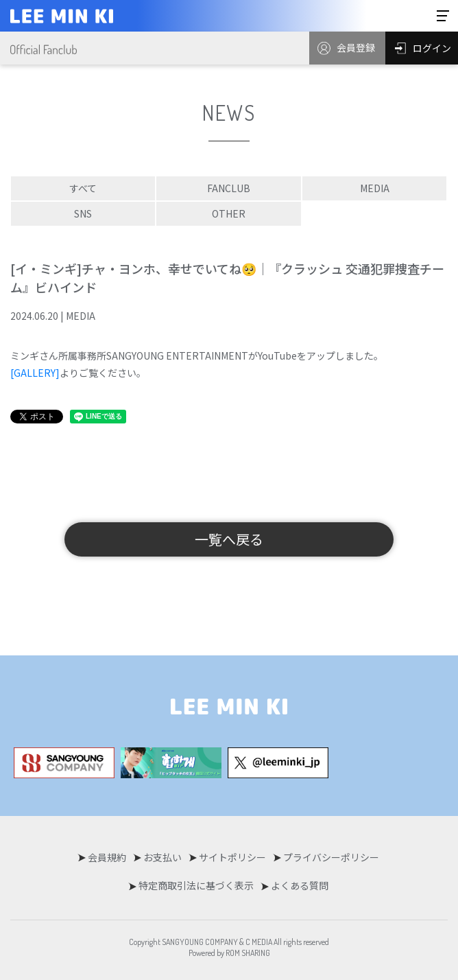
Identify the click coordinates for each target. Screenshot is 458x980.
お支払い (162, 857)
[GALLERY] (35, 373)
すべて (83, 188)
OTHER (229, 213)
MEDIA (375, 188)
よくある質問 (300, 885)
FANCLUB (229, 188)
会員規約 (107, 857)
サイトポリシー (232, 857)
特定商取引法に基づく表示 (196, 885)
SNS (83, 213)
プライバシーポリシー (331, 857)
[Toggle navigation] (443, 16)
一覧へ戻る (229, 539)
